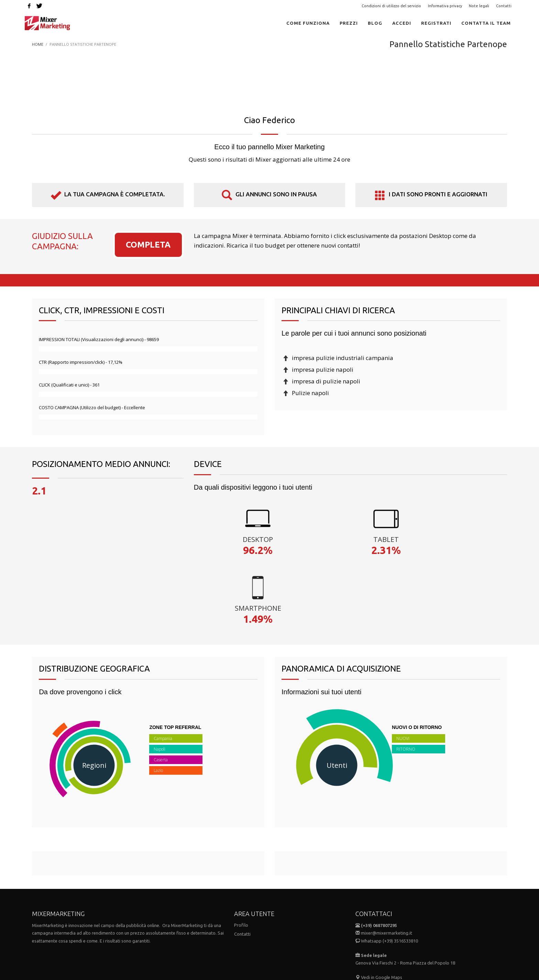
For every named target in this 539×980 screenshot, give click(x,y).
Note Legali (271, 927)
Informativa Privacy (309, 927)
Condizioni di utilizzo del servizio (391, 6)
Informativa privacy (445, 6)
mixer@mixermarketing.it (387, 864)
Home (38, 44)
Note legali (479, 6)
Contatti (504, 6)
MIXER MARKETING (73, 955)
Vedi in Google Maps (379, 908)
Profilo (241, 856)
